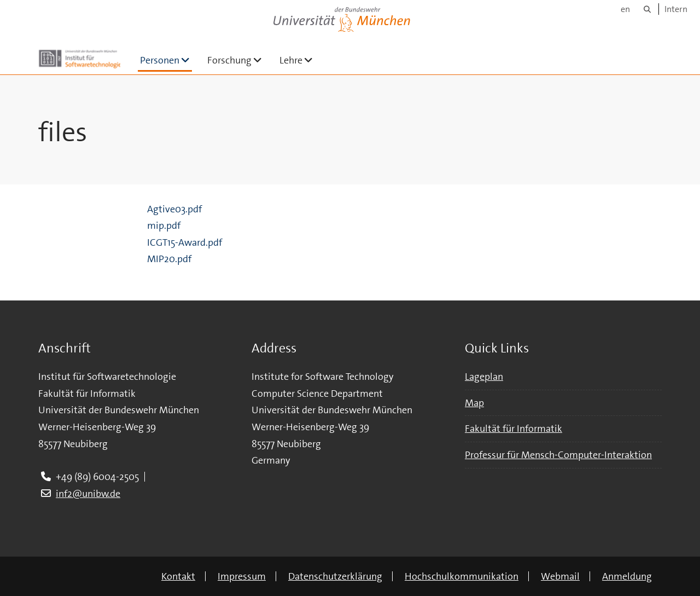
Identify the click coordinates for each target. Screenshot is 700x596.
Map (474, 403)
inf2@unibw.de (88, 494)
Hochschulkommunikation (462, 576)
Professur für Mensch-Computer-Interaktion (558, 455)
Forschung (239, 60)
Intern (676, 9)
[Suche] (647, 9)
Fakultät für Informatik (514, 429)
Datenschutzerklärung (335, 576)
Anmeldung (627, 576)
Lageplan (484, 377)
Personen (166, 60)
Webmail (560, 576)
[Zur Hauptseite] (79, 59)
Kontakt (178, 576)
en (625, 9)
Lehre (301, 60)
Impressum (242, 576)
